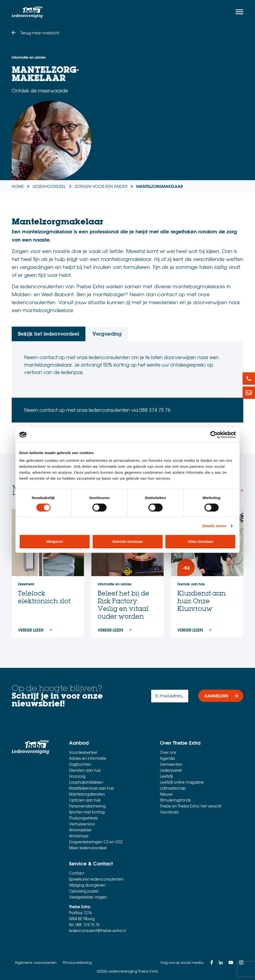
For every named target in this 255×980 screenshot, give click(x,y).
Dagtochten (80, 764)
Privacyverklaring (77, 962)
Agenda (167, 758)
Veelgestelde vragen (88, 897)
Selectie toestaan (128, 541)
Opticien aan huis (85, 800)
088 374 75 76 (87, 925)
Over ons (168, 752)
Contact (77, 873)
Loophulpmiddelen (86, 782)
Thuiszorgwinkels (83, 818)
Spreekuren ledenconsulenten (96, 879)
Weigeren (55, 541)
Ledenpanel (171, 770)
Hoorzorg (77, 776)
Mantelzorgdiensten (87, 794)
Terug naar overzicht (40, 33)
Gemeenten (171, 764)
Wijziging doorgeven (87, 885)
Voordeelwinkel (83, 752)
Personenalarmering (87, 806)
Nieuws (166, 794)
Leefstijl (166, 776)
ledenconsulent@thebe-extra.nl (97, 931)
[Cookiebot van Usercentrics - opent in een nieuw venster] (214, 435)
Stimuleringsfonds (175, 800)
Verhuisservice (82, 824)
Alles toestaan (200, 541)
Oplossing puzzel (84, 891)
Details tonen (214, 526)
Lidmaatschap (173, 788)
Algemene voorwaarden (36, 962)
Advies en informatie (88, 758)
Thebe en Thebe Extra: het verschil (191, 806)
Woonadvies (80, 830)
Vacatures (169, 812)
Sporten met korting (87, 812)
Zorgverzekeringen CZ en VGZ (96, 842)
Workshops (79, 836)
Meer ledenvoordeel (88, 848)
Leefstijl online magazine (182, 782)
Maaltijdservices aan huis (91, 788)
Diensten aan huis (85, 770)
